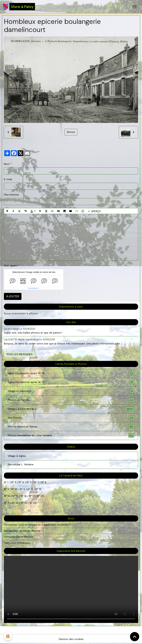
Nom (7, 164)
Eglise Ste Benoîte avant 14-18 (71, 373)
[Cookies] (8, 636)
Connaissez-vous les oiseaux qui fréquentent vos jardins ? (37, 525)
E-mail (8, 179)
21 (9, 503)
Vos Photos (71, 418)
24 (35, 503)
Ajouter (13, 296)
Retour (71, 132)
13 (40, 489)
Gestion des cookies (71, 639)
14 (9, 496)
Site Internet (11, 195)
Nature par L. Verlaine (21, 464)
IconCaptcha (33, 288)
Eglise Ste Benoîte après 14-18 (71, 382)
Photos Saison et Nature (71, 427)
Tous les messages (19, 354)
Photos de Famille (71, 400)
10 (16, 489)
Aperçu (94, 211)
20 (42, 496)
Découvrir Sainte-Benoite (19, 537)
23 (26, 503)
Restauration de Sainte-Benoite (22, 531)
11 (24, 489)
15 (17, 496)
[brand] (19, 7)
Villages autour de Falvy (71, 409)
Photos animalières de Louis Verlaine (71, 435)
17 (34, 496)
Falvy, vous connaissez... (18, 543)
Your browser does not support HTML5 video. (71, 589)
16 (25, 496)
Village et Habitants (71, 391)
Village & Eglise (17, 456)
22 (17, 503)
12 (32, 489)
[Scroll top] (135, 637)
